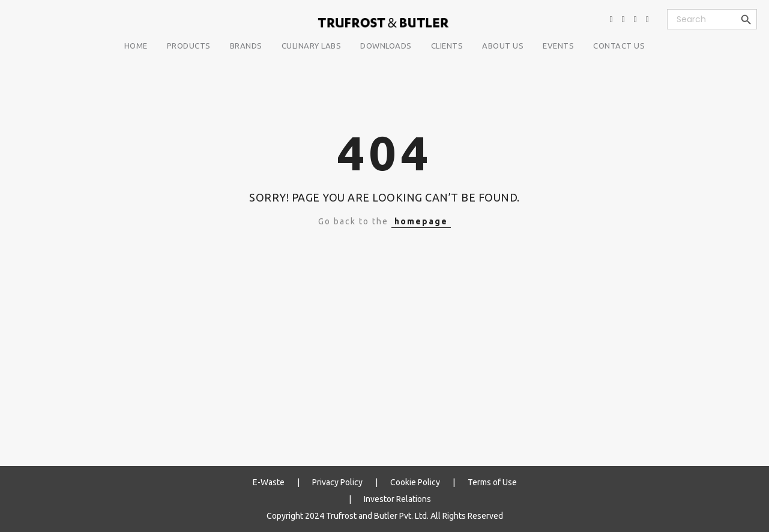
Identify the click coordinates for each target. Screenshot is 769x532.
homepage (421, 221)
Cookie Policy (415, 482)
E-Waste (269, 482)
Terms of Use (492, 482)
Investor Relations (397, 499)
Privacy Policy (337, 482)
